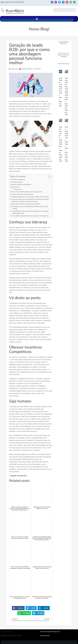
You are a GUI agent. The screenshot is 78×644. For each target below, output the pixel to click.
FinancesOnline (26, 317)
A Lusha (36, 267)
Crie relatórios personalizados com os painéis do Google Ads (29, 220)
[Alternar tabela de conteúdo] (49, 177)
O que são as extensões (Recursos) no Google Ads (29, 192)
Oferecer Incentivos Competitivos (23, 184)
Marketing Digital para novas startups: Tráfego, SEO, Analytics (30, 198)
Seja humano (16, 187)
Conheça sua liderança (19, 179)
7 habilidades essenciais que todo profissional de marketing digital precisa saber (29, 215)
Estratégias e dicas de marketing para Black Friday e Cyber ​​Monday (30, 210)
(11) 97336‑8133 (22, 2)
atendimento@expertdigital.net (51, 637)
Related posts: (20, 189)
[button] (37, 19)
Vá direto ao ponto (18, 182)
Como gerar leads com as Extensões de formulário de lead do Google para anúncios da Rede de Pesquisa (30, 203)
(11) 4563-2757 (8, 2)
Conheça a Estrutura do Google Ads (24, 194)
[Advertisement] (63, 195)
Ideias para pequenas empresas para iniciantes (28, 207)
